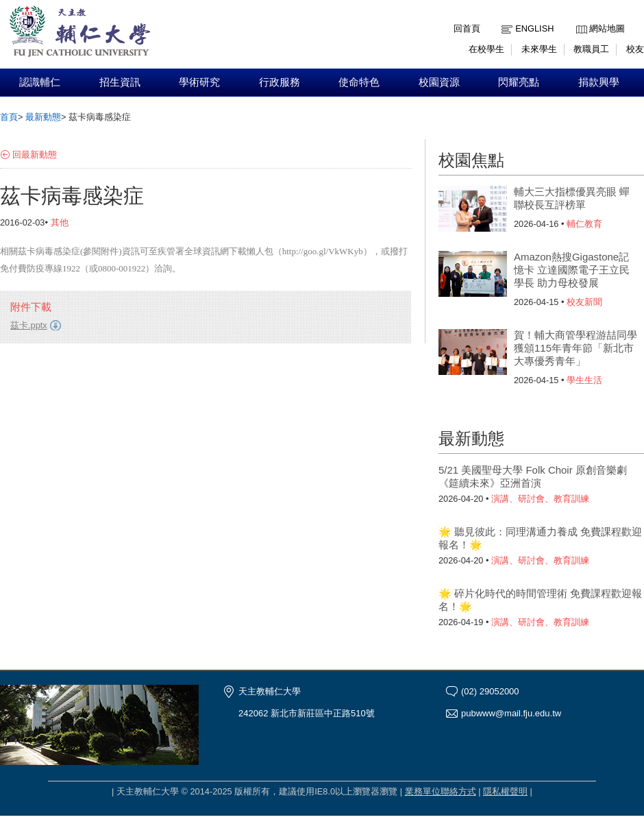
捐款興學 (599, 82)
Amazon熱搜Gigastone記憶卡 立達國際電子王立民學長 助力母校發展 (572, 270)
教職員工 (591, 49)
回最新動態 (35, 155)
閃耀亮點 (519, 82)
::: (579, 18)
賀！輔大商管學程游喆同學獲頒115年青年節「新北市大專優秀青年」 (575, 348)
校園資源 (439, 82)
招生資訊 (120, 82)
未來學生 (539, 49)
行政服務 (280, 82)
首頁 (9, 117)
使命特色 (359, 82)
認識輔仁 (40, 82)
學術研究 (199, 82)
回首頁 (467, 28)
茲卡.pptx (29, 325)
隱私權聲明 (505, 791)
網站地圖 (607, 28)
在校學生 (486, 49)
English (534, 28)
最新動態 (43, 117)
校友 (635, 49)
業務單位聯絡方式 (441, 791)
